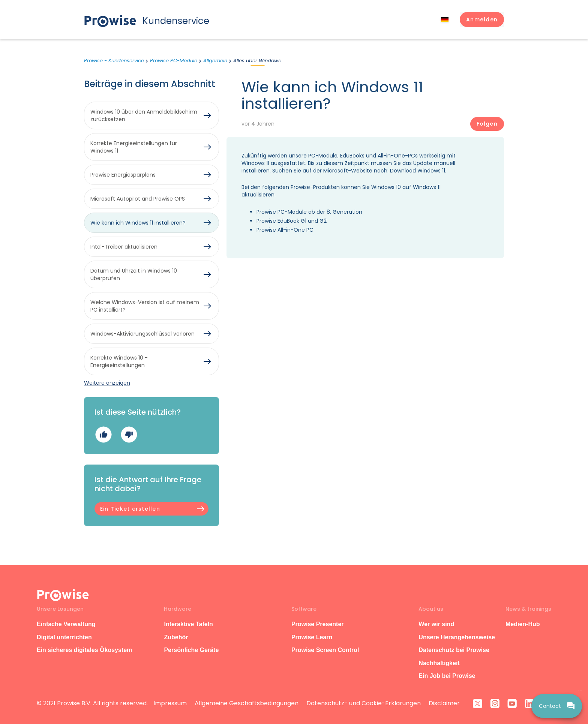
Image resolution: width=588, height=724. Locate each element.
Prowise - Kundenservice (114, 61)
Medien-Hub (523, 624)
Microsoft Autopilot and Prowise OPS (138, 199)
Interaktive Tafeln (188, 624)
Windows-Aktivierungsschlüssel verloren (142, 334)
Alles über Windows (257, 61)
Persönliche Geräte (191, 650)
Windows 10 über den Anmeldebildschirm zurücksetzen (144, 115)
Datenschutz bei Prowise (454, 650)
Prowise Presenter (318, 624)
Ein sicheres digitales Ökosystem (84, 650)
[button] (482, 19)
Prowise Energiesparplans (123, 175)
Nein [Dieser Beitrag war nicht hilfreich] (129, 434)
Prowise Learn (312, 637)
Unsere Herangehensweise (457, 637)
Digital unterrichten (65, 637)
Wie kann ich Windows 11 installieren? (138, 223)
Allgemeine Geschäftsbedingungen (247, 703)
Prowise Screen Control (325, 650)
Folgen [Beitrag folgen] (487, 124)
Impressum (170, 703)
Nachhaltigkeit (439, 663)
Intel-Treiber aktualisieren (124, 247)
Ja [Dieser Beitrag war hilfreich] (103, 434)
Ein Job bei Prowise (447, 676)
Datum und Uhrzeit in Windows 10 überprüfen (134, 274)
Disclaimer (444, 703)
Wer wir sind (436, 624)
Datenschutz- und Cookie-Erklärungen (364, 703)
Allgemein (215, 61)
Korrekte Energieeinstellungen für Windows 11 (134, 147)
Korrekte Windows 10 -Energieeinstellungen (119, 361)
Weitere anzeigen (107, 383)
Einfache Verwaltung (66, 624)
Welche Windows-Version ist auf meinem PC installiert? (145, 306)
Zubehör (176, 637)
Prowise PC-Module (174, 61)
